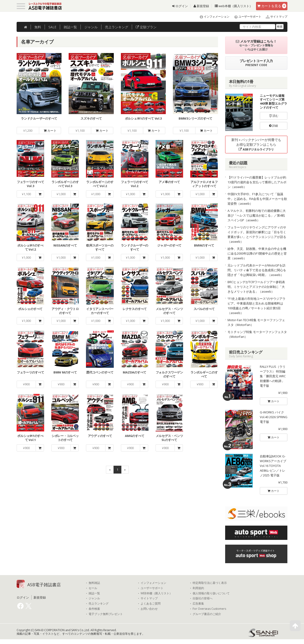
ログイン (180, 6)
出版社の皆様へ (203, 598)
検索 (280, 27)
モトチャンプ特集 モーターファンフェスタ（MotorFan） (257, 334)
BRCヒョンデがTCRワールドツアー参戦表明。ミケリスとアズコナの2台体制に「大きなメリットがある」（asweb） (256, 287)
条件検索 (94, 609)
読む (274, 116)
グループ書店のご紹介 (207, 614)
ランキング (117, 27)
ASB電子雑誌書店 (44, 585)
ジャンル (91, 27)
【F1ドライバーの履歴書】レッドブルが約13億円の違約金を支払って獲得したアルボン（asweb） (257, 182)
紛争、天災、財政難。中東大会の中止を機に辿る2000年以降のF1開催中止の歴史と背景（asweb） (257, 253)
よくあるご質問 (151, 604)
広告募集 (198, 604)
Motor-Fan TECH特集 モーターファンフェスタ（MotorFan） (256, 322)
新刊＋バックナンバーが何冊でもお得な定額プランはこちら (256, 144)
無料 (38, 27)
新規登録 (201, 6)
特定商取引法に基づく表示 (210, 583)
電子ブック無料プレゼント (106, 614)
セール (93, 588)
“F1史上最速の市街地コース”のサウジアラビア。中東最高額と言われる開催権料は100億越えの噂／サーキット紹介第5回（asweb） (256, 306)
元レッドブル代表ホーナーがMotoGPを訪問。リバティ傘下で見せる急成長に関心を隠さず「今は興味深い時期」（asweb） (257, 270)
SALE (52, 27)
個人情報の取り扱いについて (211, 593)
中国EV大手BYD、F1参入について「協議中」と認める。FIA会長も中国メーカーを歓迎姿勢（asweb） (257, 199)
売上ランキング (99, 604)
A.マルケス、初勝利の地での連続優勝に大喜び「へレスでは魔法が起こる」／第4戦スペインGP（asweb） (257, 215)
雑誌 (70, 27)
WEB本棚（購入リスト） (156, 593)
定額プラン (146, 27)
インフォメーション (212, 17)
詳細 (273, 126)
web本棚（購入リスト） (234, 6)
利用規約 (198, 588)
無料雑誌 (94, 583)
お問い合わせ (149, 609)
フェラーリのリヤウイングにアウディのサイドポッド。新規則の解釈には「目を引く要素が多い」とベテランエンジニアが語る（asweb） (257, 234)
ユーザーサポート (246, 17)
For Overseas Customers (209, 609)
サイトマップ (275, 17)
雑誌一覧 (94, 593)
